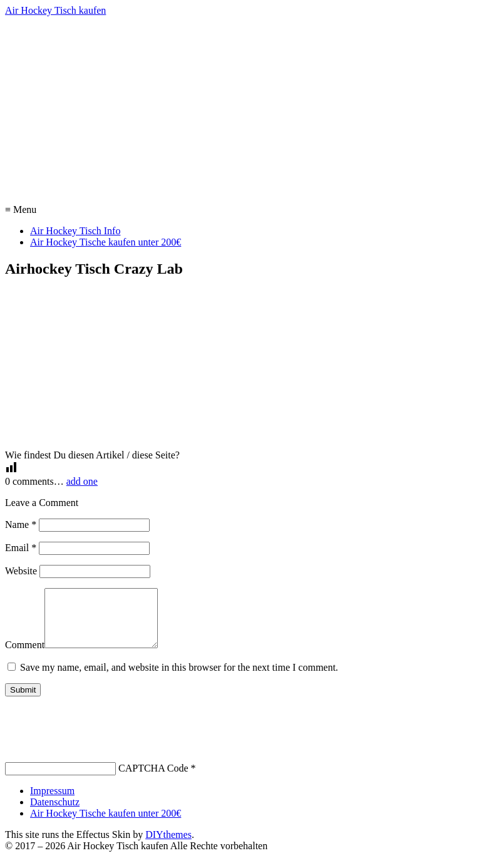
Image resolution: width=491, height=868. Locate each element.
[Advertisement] (246, 110)
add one (82, 481)
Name (21, 524)
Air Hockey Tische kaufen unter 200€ (106, 242)
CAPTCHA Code (153, 779)
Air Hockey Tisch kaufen (55, 10)
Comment (25, 656)
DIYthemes (168, 846)
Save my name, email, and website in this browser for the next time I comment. (179, 679)
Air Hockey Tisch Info (75, 231)
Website (21, 571)
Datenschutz (55, 813)
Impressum (52, 802)
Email (21, 548)
